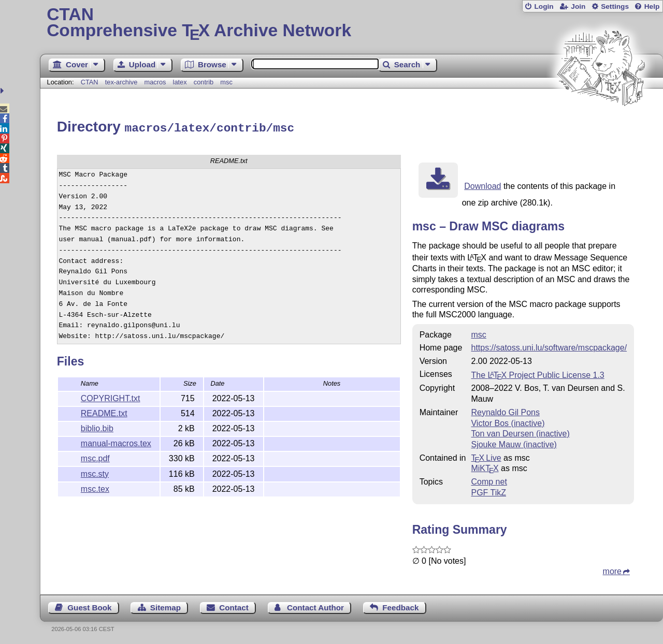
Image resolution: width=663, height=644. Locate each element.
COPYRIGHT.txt (111, 397)
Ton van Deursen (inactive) (520, 432)
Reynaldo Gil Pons (505, 411)
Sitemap (165, 606)
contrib (204, 82)
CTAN (90, 82)
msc (226, 82)
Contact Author (315, 606)
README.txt (104, 412)
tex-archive (121, 82)
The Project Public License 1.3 (537, 374)
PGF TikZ (488, 491)
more (612, 570)
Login (544, 6)
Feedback (400, 606)
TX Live (486, 456)
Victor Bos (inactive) (508, 422)
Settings (615, 6)
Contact (234, 606)
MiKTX (485, 467)
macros (155, 82)
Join (578, 6)
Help (652, 6)
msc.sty (95, 472)
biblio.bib (97, 427)
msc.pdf (95, 457)
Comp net (489, 480)
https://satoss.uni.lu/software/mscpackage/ (549, 346)
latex (180, 82)
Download (482, 185)
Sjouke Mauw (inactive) (514, 443)
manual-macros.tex (116, 442)
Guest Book (89, 606)
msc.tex (95, 487)
